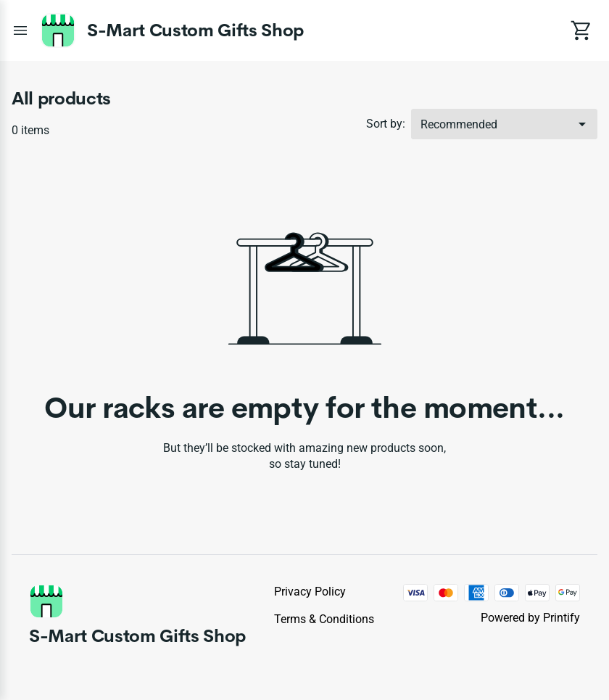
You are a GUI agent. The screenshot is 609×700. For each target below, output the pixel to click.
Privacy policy (310, 592)
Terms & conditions (324, 619)
